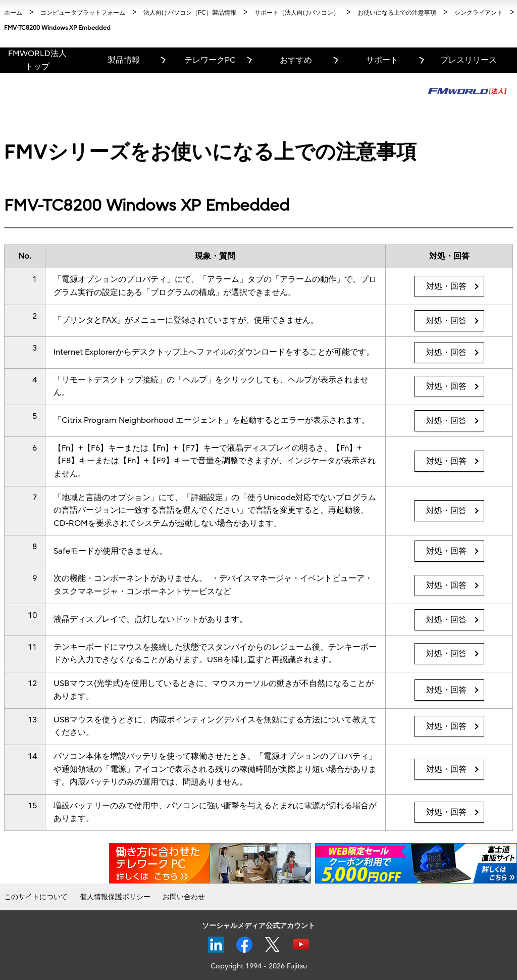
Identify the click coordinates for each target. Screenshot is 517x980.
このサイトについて (36, 897)
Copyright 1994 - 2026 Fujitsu (259, 966)
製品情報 (124, 60)
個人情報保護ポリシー (115, 897)
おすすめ (296, 60)
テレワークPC (210, 60)
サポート (382, 60)
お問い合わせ (184, 897)
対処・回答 (446, 286)
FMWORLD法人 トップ (37, 60)
